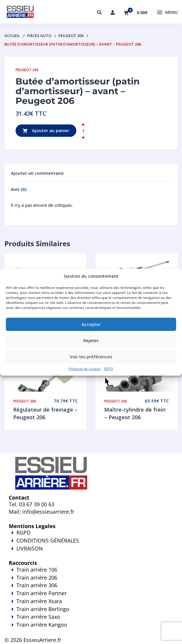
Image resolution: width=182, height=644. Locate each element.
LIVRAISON (91, 553)
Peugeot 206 (71, 36)
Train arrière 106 (37, 570)
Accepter (91, 324)
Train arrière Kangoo (91, 629)
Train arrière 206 (37, 578)
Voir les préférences (91, 357)
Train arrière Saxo (38, 617)
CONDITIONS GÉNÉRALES (48, 540)
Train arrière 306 (37, 585)
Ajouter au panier (46, 131)
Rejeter (91, 340)
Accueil (12, 36)
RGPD (109, 368)
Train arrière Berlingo (43, 609)
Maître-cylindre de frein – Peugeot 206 (135, 413)
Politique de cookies (85, 368)
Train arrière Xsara (39, 601)
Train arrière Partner (42, 593)
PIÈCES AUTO (39, 36)
